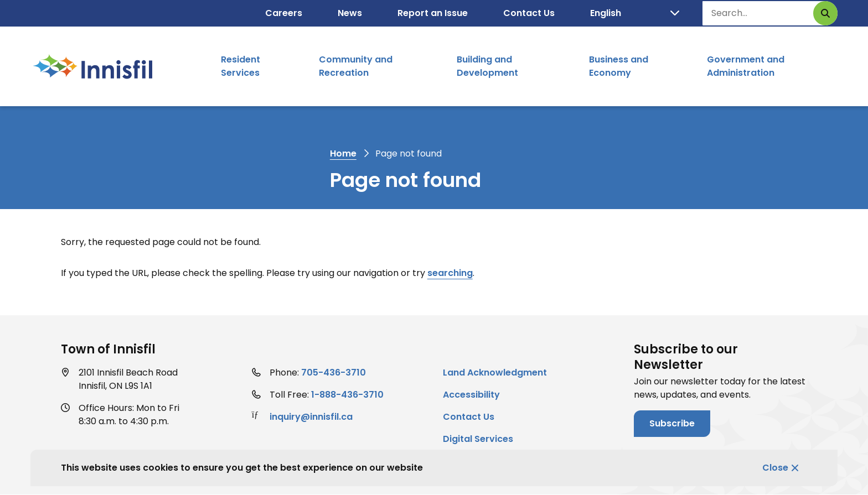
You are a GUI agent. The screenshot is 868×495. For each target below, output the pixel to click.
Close (775, 468)
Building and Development (487, 66)
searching (450, 273)
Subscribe (672, 423)
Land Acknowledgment (495, 372)
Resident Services (241, 66)
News (350, 13)
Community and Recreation (356, 66)
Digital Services (478, 439)
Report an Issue (433, 13)
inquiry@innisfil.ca (311, 417)
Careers (284, 13)
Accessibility (471, 395)
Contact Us (529, 13)
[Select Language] (635, 13)
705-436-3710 (334, 372)
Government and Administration (746, 66)
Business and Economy (619, 66)
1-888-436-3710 (347, 395)
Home (343, 153)
